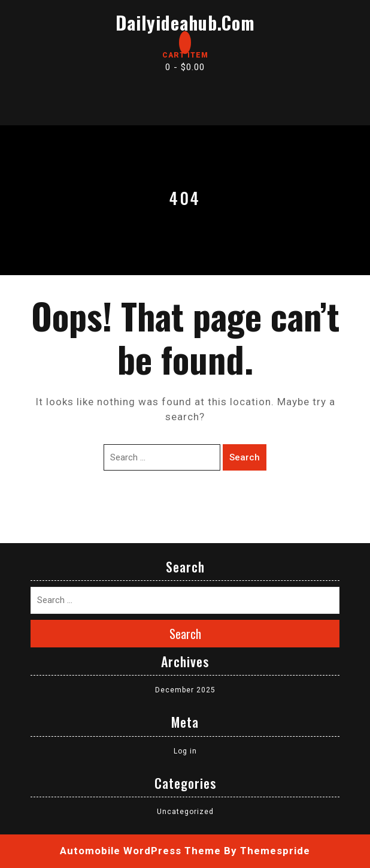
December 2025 (185, 690)
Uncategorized (185, 812)
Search (245, 457)
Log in (185, 751)
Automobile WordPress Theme (140, 851)
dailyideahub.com (185, 22)
